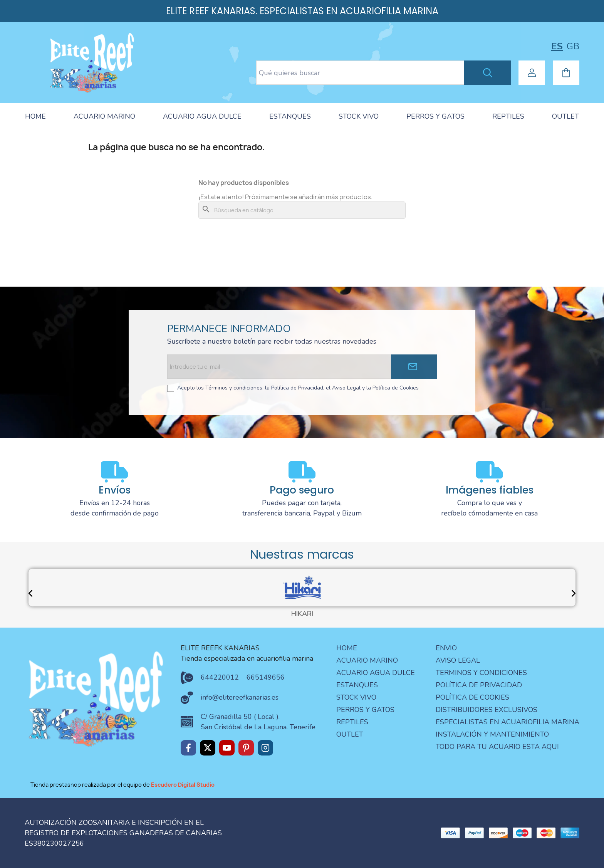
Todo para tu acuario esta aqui (497, 747)
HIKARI (302, 614)
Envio (446, 648)
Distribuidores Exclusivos (487, 710)
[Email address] (279, 367)
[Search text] (360, 73)
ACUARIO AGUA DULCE (202, 116)
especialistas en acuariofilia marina (508, 722)
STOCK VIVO (359, 116)
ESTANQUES (290, 116)
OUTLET (565, 116)
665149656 (266, 677)
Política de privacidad (479, 685)
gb (573, 46)
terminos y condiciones (481, 673)
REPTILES (508, 116)
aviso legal (458, 660)
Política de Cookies (472, 697)
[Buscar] (302, 210)
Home (347, 648)
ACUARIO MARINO (104, 116)
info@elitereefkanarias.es (240, 697)
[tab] (35, 117)
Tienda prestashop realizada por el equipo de (122, 785)
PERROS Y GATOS (435, 116)
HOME (35, 116)
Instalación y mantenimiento (492, 734)
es (557, 46)
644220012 (220, 677)
